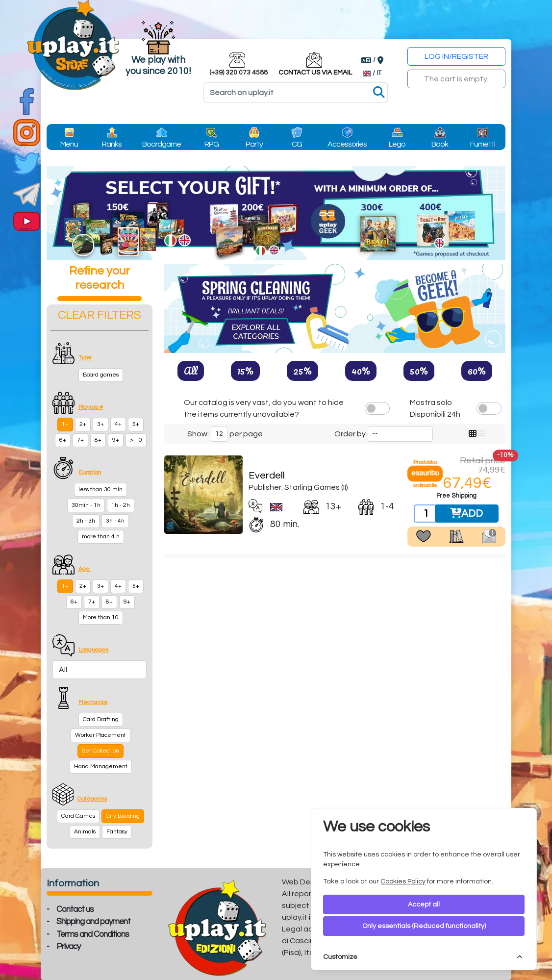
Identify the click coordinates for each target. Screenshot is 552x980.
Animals (85, 832)
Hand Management (101, 766)
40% (361, 371)
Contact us (75, 909)
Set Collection (100, 751)
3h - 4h (115, 521)
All (191, 371)
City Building (123, 816)
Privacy (68, 947)
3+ (100, 424)
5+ (136, 424)
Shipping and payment (93, 922)
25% (302, 371)
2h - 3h (86, 521)
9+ (116, 440)
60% (477, 371)
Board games (101, 375)
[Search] (296, 93)
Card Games (78, 816)
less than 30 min (100, 490)
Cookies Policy (403, 881)
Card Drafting (101, 719)
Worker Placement (100, 735)
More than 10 (101, 617)
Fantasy (117, 832)
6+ (63, 440)
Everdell (267, 476)
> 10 (136, 440)
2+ (83, 424)
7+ (80, 440)
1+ (65, 424)
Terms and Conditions (93, 934)
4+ (118, 424)
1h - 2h (121, 505)
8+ (98, 440)
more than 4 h (101, 537)
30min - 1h (86, 505)
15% (245, 371)
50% (419, 371)
